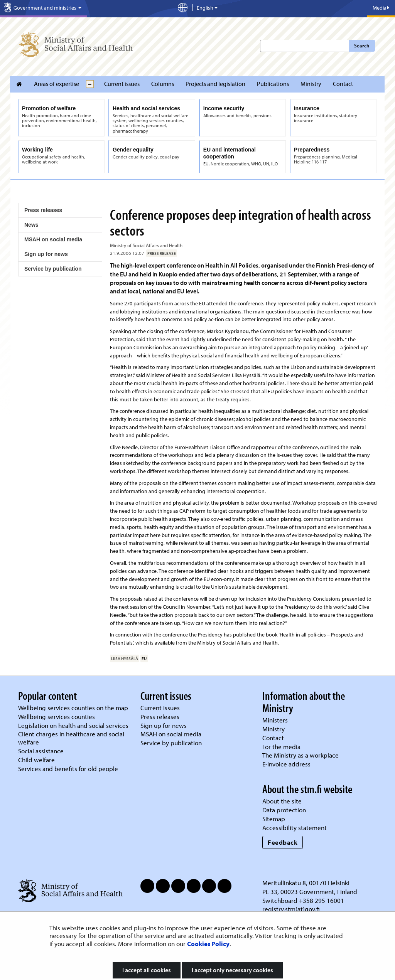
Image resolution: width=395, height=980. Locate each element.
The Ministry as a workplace (300, 755)
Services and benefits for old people (68, 769)
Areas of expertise (57, 84)
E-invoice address (286, 764)
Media (381, 8)
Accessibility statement (295, 828)
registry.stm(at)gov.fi (292, 909)
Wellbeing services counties (57, 716)
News (31, 225)
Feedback (283, 842)
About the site (282, 801)
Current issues (122, 84)
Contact (343, 84)
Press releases (43, 210)
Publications (273, 84)
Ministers (275, 720)
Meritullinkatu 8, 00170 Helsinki (306, 883)
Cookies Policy (208, 944)
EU (144, 658)
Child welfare (36, 760)
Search (362, 45)
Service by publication (53, 269)
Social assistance (41, 751)
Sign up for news (46, 254)
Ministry (311, 84)
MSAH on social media (53, 239)
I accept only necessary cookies (232, 970)
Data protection (284, 810)
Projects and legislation (215, 84)
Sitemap (274, 819)
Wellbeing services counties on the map (73, 708)
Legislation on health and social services (73, 725)
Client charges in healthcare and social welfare (71, 738)
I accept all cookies (147, 970)
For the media (281, 747)
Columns (163, 84)
